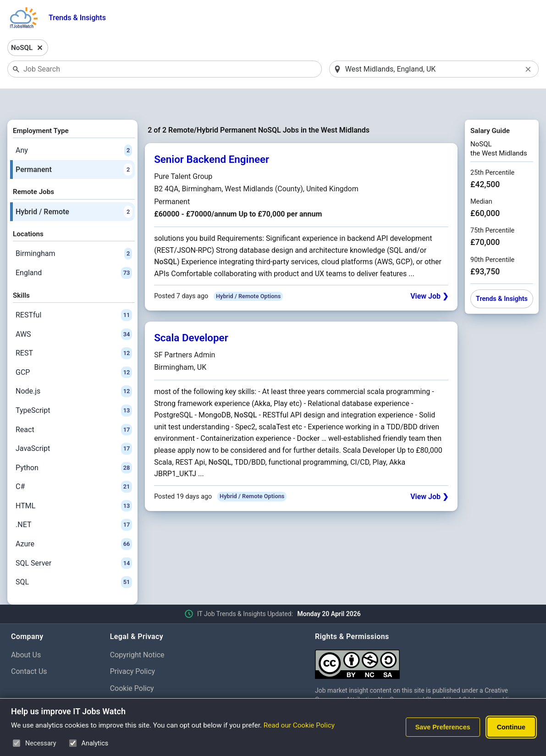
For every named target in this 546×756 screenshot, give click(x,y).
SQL (74, 559)
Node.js (74, 368)
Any (74, 127)
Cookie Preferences (142, 681)
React (74, 406)
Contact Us (29, 648)
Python (74, 444)
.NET (74, 501)
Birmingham (74, 230)
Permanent (74, 146)
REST (74, 329)
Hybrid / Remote (74, 188)
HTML (74, 482)
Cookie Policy (132, 665)
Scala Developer (191, 314)
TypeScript (74, 387)
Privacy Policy (133, 648)
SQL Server (74, 539)
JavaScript (74, 425)
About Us (26, 631)
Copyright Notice (137, 631)
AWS (74, 311)
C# (74, 463)
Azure (74, 520)
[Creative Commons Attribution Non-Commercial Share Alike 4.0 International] (425, 637)
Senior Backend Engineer (212, 136)
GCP (74, 349)
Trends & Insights (77, 18)
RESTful (74, 291)
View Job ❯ (429, 273)
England (74, 249)
